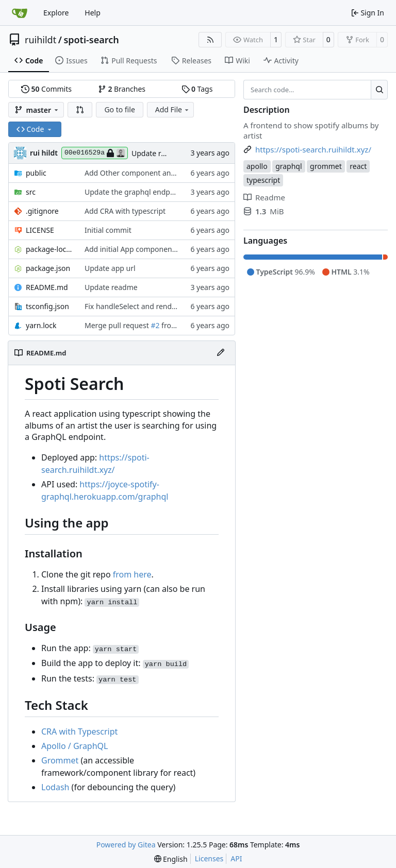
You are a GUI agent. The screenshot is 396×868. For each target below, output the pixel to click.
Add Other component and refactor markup (159, 173)
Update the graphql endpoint (134, 192)
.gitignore (42, 211)
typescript (263, 180)
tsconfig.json (47, 306)
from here (132, 574)
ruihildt (40, 40)
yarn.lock (41, 325)
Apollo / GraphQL (75, 746)
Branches (122, 89)
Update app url (110, 268)
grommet (326, 166)
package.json (48, 268)
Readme (264, 197)
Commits (46, 89)
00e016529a (95, 153)
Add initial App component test (137, 249)
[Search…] (379, 90)
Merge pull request (118, 325)
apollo (257, 166)
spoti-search (91, 40)
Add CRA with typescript (125, 211)
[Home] (20, 13)
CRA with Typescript (79, 731)
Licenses (209, 858)
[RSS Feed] (210, 40)
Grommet (60, 760)
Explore (56, 13)
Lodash (55, 787)
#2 (155, 325)
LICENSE (40, 230)
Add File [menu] (173, 109)
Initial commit (108, 230)
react (358, 166)
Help (93, 13)
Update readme (158, 153)
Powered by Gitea (126, 845)
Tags (197, 89)
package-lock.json (50, 249)
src (31, 192)
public (36, 173)
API (236, 858)
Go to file (119, 109)
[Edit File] (221, 353)
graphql (288, 166)
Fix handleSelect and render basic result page (161, 306)
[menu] (171, 859)
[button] (80, 110)
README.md (47, 287)
